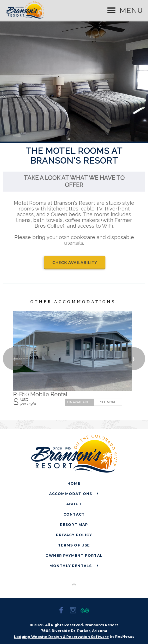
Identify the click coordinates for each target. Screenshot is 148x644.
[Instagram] (74, 611)
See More (108, 402)
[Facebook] (62, 611)
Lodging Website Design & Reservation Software (61, 637)
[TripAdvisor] (86, 611)
